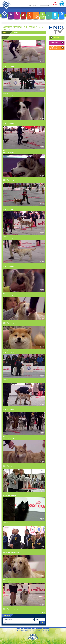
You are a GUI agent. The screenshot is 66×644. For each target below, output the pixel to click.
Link (38, 6)
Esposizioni (15, 23)
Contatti (34, 6)
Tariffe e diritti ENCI (37, 628)
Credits (46, 628)
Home (30, 6)
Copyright (27, 628)
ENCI (7, 23)
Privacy (20, 628)
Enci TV (10, 23)
